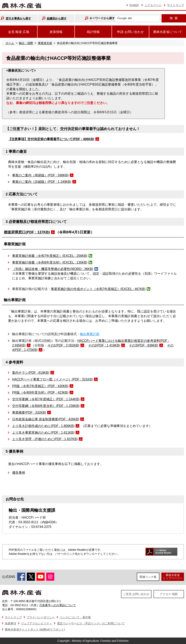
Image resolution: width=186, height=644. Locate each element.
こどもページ (153, 5)
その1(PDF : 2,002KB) (63, 345)
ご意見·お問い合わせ (136, 594)
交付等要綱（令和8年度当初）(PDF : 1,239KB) (46, 406)
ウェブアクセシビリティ (37, 623)
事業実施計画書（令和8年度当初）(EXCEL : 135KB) (50, 262)
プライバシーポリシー (41, 617)
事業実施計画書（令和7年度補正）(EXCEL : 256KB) (50, 256)
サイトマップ (176, 5)
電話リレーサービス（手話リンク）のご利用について (91, 623)
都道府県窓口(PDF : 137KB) (27, 232)
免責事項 (10, 623)
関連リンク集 (148, 577)
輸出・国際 (26, 43)
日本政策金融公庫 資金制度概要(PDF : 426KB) (46, 419)
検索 (174, 18)
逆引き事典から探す (18, 18)
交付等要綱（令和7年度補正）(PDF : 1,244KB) (46, 399)
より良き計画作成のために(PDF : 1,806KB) (43, 426)
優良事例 (19, 473)
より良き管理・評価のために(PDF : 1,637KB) (45, 439)
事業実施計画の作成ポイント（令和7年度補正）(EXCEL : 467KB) (98, 289)
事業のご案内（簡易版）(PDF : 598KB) (40, 175)
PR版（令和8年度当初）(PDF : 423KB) (40, 392)
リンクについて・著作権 (75, 617)
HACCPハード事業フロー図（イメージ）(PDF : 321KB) (52, 379)
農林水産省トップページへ (173, 577)
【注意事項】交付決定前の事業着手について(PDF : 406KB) (51, 139)
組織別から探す (57, 18)
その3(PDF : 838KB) (144, 345)
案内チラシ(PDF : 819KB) (31, 373)
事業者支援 (45, 43)
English (134, 5)
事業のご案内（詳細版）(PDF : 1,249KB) (42, 182)
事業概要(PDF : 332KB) (29, 413)
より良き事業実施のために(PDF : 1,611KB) (43, 433)
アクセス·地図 (169, 594)
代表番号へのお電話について (58, 605)
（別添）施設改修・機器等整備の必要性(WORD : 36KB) (53, 269)
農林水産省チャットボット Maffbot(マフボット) (35, 629)
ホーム (10, 43)
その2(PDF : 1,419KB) (104, 345)
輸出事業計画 (90, 334)
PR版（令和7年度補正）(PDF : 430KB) (40, 386)
